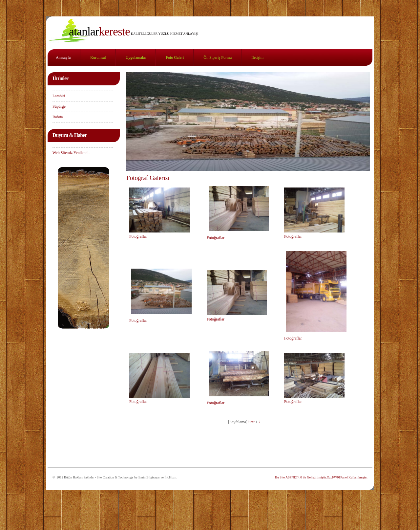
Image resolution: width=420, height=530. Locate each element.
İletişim (257, 57)
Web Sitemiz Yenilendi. (71, 153)
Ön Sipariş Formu (218, 57)
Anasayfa (63, 57)
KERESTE (99, 32)
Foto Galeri (175, 57)
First (251, 422)
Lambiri (59, 96)
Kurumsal (98, 57)
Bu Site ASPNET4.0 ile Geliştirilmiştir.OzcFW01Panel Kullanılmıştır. (321, 477)
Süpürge (59, 106)
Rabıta (58, 117)
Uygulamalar (136, 57)
